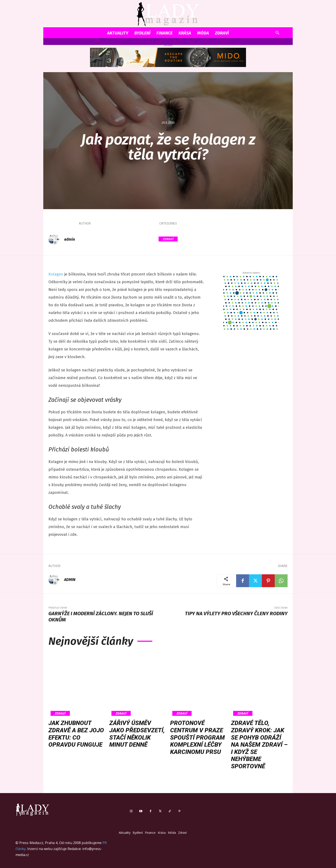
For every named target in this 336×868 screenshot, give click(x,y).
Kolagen (56, 274)
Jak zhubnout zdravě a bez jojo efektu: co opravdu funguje (76, 734)
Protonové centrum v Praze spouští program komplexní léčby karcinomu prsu (197, 737)
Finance (164, 33)
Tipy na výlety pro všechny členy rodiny (236, 613)
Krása (185, 33)
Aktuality (118, 33)
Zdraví (222, 33)
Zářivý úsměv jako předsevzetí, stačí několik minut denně (137, 734)
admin (70, 239)
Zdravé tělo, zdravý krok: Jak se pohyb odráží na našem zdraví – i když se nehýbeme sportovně (259, 745)
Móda (203, 33)
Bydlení (142, 33)
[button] (277, 33)
